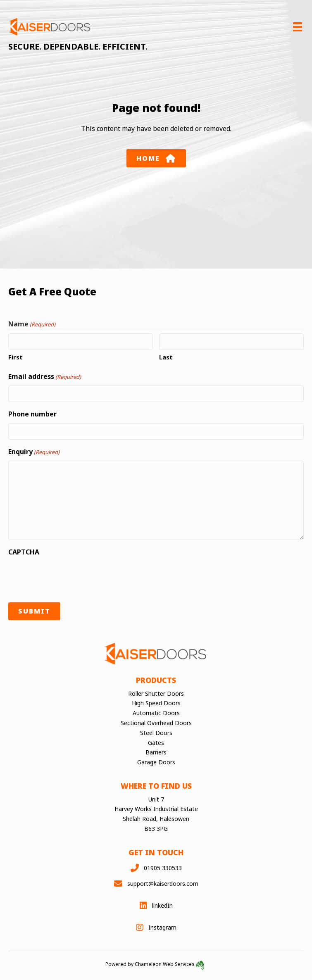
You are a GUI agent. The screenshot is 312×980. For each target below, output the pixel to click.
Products (156, 680)
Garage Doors (156, 762)
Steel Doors (156, 733)
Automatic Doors (156, 713)
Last (166, 357)
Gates (156, 742)
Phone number (32, 414)
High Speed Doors (156, 703)
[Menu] (298, 27)
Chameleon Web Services (171, 964)
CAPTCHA (24, 552)
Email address (45, 377)
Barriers (156, 752)
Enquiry (34, 452)
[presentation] (71, 577)
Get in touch (156, 852)
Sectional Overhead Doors (156, 723)
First (15, 357)
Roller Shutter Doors (156, 693)
